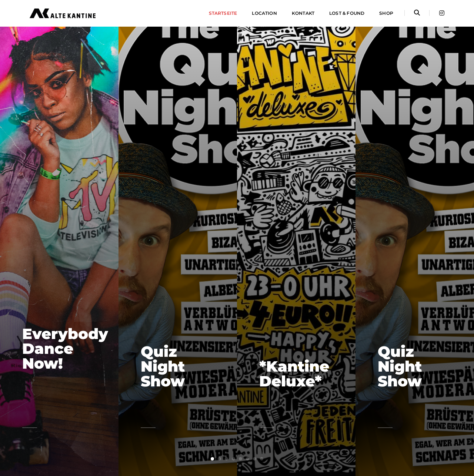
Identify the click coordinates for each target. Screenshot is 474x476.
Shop (386, 13)
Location (264, 13)
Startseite (223, 13)
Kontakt (303, 13)
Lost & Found (347, 13)
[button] (212, 459)
